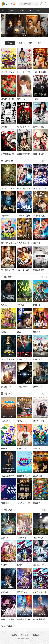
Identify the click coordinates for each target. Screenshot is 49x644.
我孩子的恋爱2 (39, 421)
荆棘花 (4, 127)
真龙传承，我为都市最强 (27, 270)
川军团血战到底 (8, 154)
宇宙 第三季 (22, 387)
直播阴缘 (5, 216)
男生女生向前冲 (24, 476)
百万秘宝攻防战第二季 (10, 476)
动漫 (38, 10)
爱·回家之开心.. (8, 72)
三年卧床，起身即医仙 (26, 216)
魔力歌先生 (38, 503)
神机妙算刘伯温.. (24, 72)
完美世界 (5, 538)
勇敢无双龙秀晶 (40, 127)
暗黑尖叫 (5, 305)
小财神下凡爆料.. (40, 72)
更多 (45, 161)
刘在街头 (37, 448)
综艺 (30, 10)
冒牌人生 (5, 332)
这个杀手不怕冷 (24, 127)
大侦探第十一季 (24, 503)
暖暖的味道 (22, 421)
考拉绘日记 (22, 538)
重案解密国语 (39, 270)
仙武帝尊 (21, 565)
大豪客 (36, 99)
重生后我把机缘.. (24, 154)
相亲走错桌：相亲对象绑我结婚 (30, 243)
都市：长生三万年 (24, 188)
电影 (22, 10)
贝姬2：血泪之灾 (24, 359)
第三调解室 (38, 476)
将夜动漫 (5, 592)
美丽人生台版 (39, 154)
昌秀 (19, 332)
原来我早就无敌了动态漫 (27, 619)
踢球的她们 (6, 448)
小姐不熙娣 (22, 448)
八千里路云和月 (8, 188)
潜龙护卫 (37, 243)
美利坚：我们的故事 (9, 387)
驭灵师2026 (22, 592)
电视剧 (13, 10)
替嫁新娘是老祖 (8, 99)
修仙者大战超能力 (40, 619)
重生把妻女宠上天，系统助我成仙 (15, 243)
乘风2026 (5, 503)
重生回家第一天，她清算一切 (13, 270)
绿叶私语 (21, 305)
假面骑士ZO (38, 305)
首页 (4, 10)
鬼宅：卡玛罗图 (8, 359)
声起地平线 (6, 421)
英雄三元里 (38, 387)
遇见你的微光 (23, 99)
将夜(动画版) (38, 538)
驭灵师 (4, 565)
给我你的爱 (38, 359)
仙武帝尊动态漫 (40, 592)
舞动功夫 (37, 332)
